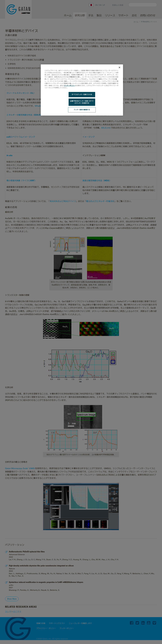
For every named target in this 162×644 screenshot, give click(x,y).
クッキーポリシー (70, 86)
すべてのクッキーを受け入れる (82, 94)
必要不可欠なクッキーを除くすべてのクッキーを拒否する (82, 102)
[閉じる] (119, 67)
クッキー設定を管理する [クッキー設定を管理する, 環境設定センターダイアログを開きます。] (82, 110)
